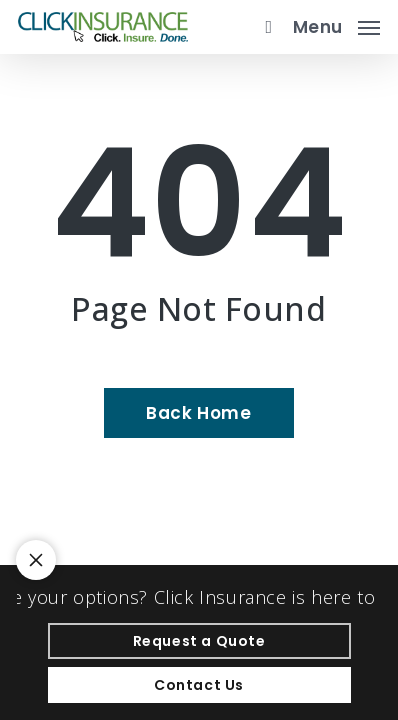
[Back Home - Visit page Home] (198, 413)
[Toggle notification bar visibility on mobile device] (36, 560)
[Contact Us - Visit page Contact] (199, 685)
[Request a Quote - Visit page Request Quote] (199, 641)
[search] (264, 27)
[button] (336, 25)
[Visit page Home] (103, 27)
